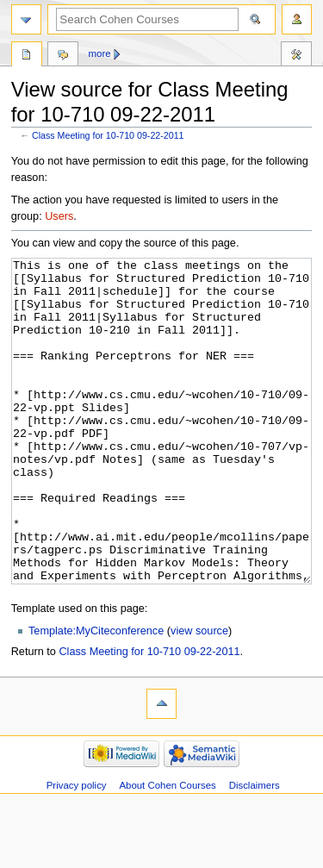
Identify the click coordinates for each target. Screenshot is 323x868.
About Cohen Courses (167, 850)
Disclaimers (255, 850)
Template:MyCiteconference (96, 696)
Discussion (63, 56)
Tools (296, 56)
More (100, 53)
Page (27, 56)
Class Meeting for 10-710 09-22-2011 (108, 135)
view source (199, 696)
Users (59, 216)
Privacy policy (77, 850)
